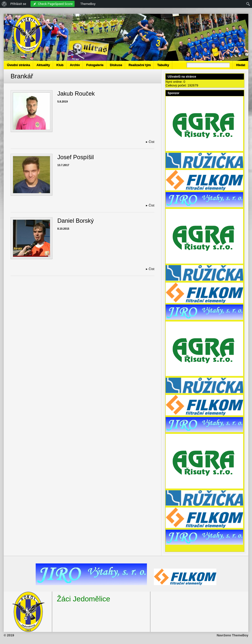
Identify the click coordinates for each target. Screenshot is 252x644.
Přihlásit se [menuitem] (18, 4)
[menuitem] (4, 4)
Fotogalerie (95, 65)
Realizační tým (140, 65)
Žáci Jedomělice (84, 599)
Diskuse (116, 65)
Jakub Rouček (76, 93)
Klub (60, 65)
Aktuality (43, 65)
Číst (150, 142)
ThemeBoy (240, 635)
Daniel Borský (76, 221)
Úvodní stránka (18, 65)
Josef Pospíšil (76, 157)
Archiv (75, 65)
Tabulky (163, 65)
